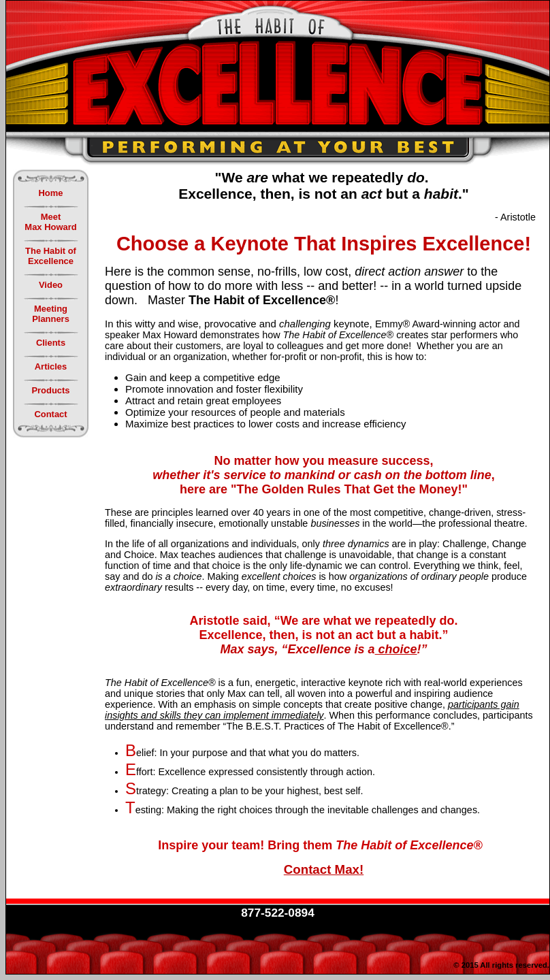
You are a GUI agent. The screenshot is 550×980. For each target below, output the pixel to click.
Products (50, 390)
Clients (51, 343)
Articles (51, 366)
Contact (50, 414)
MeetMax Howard (50, 222)
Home (51, 193)
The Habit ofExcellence (51, 256)
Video (51, 285)
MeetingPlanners (51, 314)
